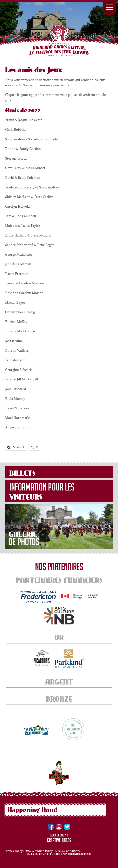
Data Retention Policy (39, 851)
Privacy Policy (14, 851)
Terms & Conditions (68, 851)
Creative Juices (59, 841)
